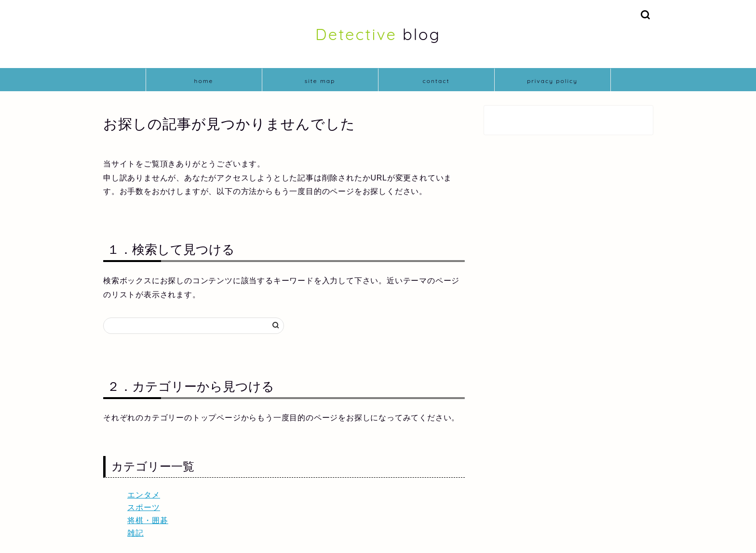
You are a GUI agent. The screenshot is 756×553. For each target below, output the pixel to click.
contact (436, 81)
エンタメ (144, 495)
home (204, 81)
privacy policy (552, 81)
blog (378, 34)
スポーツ (144, 507)
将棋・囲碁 (148, 520)
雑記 (135, 533)
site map (320, 81)
